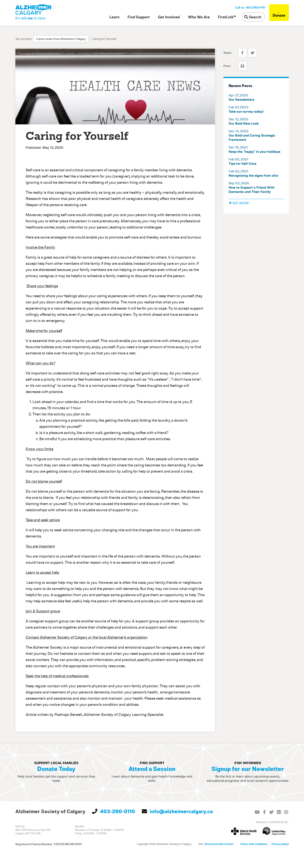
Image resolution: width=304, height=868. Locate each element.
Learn (114, 17)
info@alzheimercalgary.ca (177, 811)
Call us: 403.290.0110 (250, 7)
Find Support (139, 17)
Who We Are (199, 17)
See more (239, 203)
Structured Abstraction (219, 844)
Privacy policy (280, 844)
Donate (279, 13)
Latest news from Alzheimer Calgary (61, 39)
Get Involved (169, 17)
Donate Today (56, 769)
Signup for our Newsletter (248, 769)
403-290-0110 (114, 811)
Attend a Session (152, 769)
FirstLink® (227, 17)
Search (253, 17)
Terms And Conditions (254, 844)
